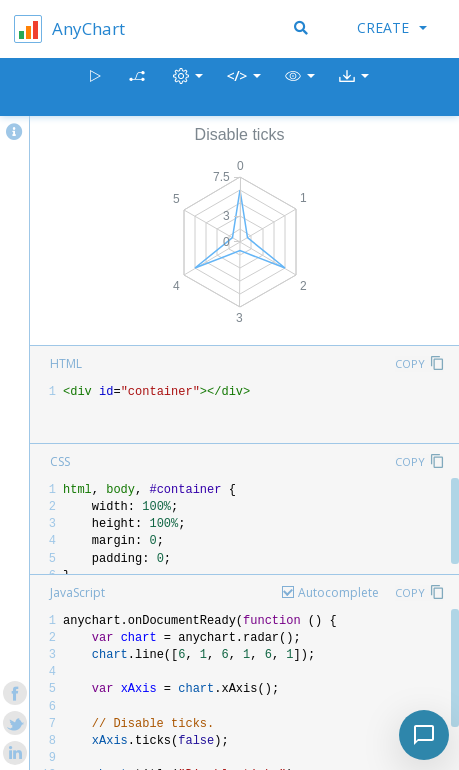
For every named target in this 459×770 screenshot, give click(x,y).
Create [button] (392, 27)
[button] (300, 87)
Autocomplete (338, 592)
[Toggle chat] (424, 735)
